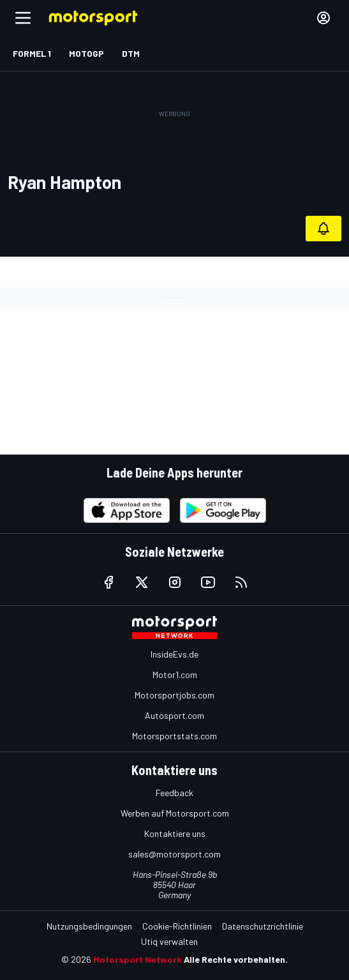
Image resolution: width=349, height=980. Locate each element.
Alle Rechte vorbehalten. (236, 959)
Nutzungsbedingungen (89, 926)
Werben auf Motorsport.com (175, 813)
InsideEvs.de (174, 654)
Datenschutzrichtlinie (263, 926)
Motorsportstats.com (174, 736)
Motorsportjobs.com (174, 695)
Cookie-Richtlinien (177, 926)
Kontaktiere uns (175, 833)
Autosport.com (174, 715)
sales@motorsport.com (174, 854)
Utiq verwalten (169, 941)
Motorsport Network (137, 959)
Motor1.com (175, 675)
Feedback (174, 793)
